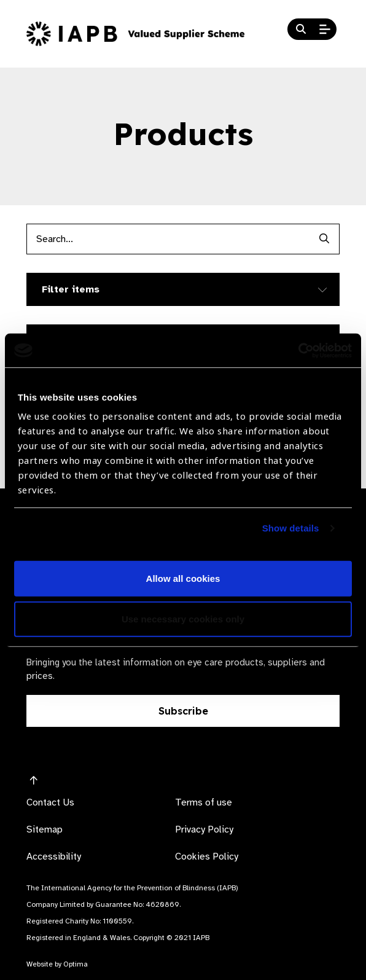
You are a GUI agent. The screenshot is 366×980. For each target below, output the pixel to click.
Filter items (71, 289)
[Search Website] (301, 29)
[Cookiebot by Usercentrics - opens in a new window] (298, 350)
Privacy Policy (204, 829)
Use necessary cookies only (183, 619)
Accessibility (54, 857)
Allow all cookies (183, 578)
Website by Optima (57, 964)
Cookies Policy (207, 857)
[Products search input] (168, 239)
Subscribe (183, 711)
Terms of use (204, 802)
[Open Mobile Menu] (325, 29)
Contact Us (50, 802)
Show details (291, 528)
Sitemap (45, 829)
